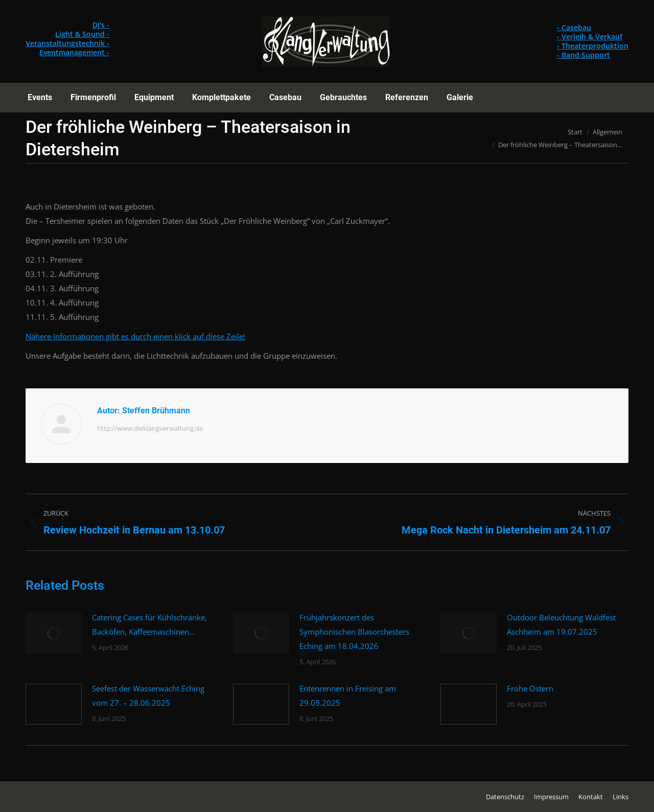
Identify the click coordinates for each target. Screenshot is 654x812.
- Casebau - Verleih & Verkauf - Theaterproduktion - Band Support (593, 41)
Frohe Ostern (530, 688)
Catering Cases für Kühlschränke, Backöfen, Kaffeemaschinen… (149, 624)
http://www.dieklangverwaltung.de (150, 428)
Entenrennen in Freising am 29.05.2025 (348, 695)
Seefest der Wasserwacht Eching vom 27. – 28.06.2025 (148, 695)
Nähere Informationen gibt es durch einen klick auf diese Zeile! (135, 336)
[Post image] (54, 633)
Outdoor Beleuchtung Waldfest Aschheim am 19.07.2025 (561, 624)
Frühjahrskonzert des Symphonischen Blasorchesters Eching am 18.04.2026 (354, 632)
